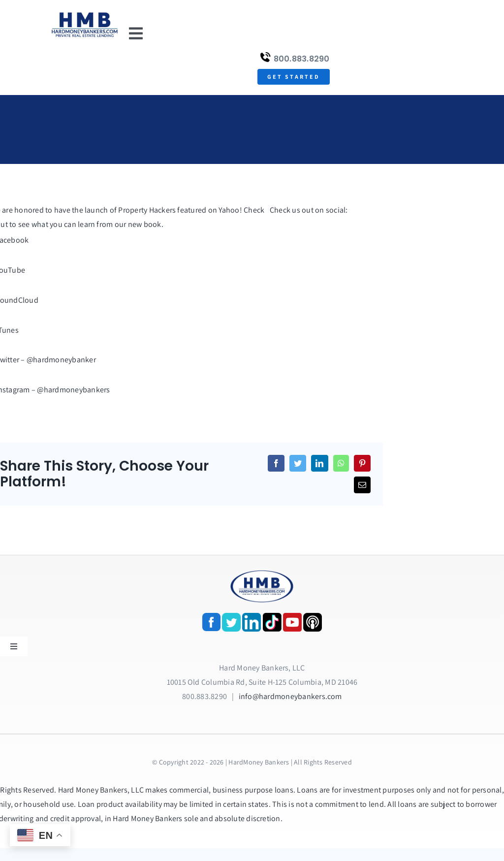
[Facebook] (276, 463)
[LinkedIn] (319, 463)
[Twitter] (298, 463)
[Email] (362, 485)
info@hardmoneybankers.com (290, 696)
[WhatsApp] (341, 463)
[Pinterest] (362, 463)
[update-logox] (85, 14)
